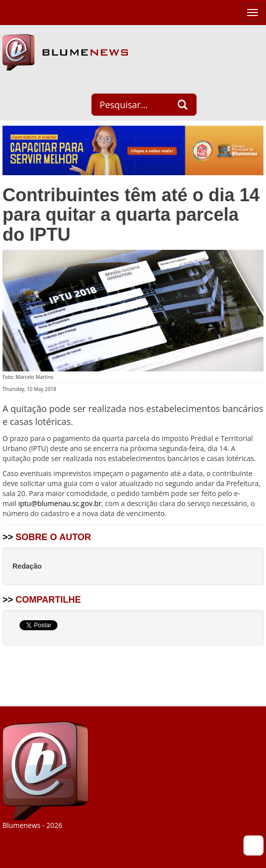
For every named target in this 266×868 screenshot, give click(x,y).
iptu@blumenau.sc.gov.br (59, 503)
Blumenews (65, 52)
